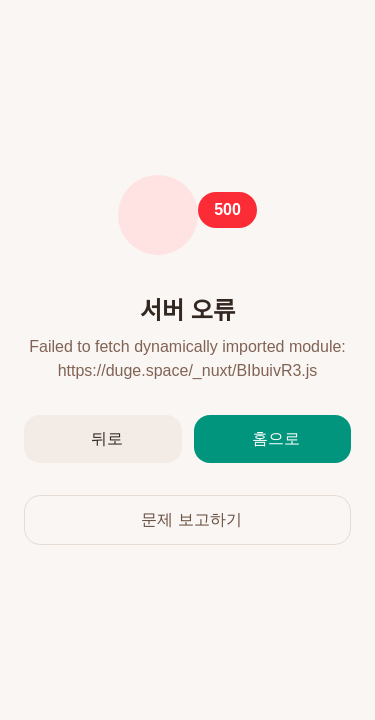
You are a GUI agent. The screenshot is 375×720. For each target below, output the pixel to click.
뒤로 (107, 438)
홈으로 (276, 438)
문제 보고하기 (191, 519)
